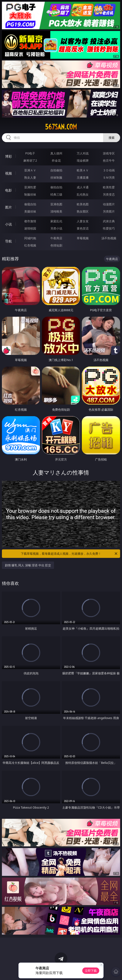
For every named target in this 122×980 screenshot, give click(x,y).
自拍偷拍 (56, 170)
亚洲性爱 (30, 187)
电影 (9, 190)
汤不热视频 (109, 238)
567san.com (61, 127)
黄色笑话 (83, 228)
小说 (9, 224)
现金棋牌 (83, 160)
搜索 (112, 138)
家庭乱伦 (56, 221)
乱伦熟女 (83, 194)
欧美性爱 (109, 187)
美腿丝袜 (30, 211)
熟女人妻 (30, 177)
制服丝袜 (30, 194)
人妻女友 (83, 221)
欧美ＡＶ (83, 170)
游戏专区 (109, 153)
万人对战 (83, 153)
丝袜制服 (56, 177)
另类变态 (109, 194)
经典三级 (56, 194)
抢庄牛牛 (109, 160)
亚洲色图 (56, 204)
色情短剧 (56, 245)
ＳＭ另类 (109, 177)
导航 (9, 241)
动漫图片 (109, 204)
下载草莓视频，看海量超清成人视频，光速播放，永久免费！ (69, 554)
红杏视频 (30, 245)
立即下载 (91, 971)
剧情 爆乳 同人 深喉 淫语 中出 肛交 (28, 565)
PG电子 (30, 153)
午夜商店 (56, 238)
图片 (9, 207)
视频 (9, 173)
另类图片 (109, 211)
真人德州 (56, 153)
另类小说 (56, 228)
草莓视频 (83, 238)
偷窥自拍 (30, 204)
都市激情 (30, 221)
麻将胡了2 (30, 160)
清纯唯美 (56, 211)
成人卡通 (83, 187)
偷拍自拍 (56, 187)
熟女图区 (83, 211)
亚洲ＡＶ (30, 170)
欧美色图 (83, 204)
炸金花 (56, 160)
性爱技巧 (109, 228)
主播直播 (83, 177)
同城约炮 (30, 238)
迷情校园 (30, 228)
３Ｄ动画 (109, 170)
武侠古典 (109, 221)
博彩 (9, 156)
